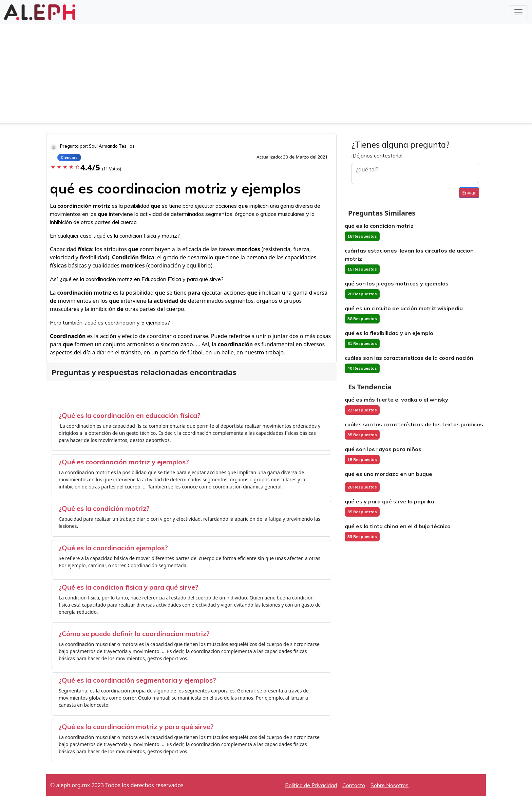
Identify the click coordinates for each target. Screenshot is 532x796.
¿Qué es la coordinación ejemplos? (113, 548)
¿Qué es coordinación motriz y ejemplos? (124, 462)
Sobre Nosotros (389, 785)
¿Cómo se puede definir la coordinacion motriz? (134, 634)
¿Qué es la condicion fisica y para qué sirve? (129, 587)
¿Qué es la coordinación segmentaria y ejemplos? (137, 680)
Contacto (354, 785)
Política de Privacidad (311, 785)
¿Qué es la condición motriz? (104, 508)
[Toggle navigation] (518, 12)
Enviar (469, 193)
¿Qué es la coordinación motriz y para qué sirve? (136, 727)
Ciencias (69, 157)
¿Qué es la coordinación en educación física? (130, 415)
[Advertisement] (266, 75)
